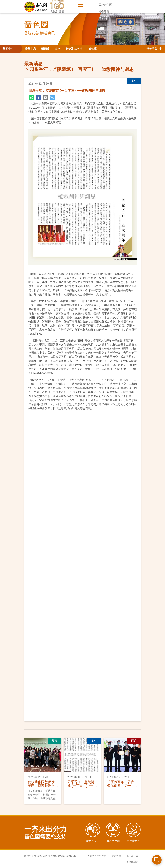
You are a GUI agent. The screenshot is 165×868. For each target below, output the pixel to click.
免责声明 (116, 856)
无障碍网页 (132, 862)
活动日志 (104, 25)
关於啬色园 (105, 5)
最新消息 (30, 49)
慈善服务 (154, 49)
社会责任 (104, 11)
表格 (58, 49)
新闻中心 (104, 18)
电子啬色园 (132, 856)
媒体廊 (93, 49)
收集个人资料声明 (97, 856)
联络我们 (104, 32)
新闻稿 (45, 49)
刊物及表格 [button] (72, 49)
